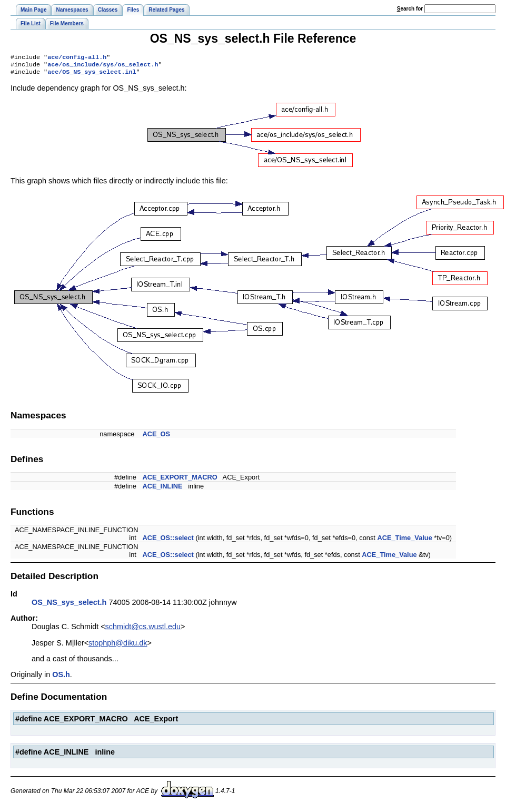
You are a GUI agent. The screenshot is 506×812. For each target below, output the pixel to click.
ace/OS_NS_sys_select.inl (92, 75)
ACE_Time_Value (404, 541)
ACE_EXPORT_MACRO (180, 480)
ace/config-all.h (77, 58)
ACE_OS (156, 437)
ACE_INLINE (162, 489)
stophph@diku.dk (118, 646)
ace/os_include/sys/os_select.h (103, 66)
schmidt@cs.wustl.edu (143, 630)
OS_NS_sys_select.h (69, 605)
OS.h (61, 678)
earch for (410, 9)
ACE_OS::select (168, 541)
